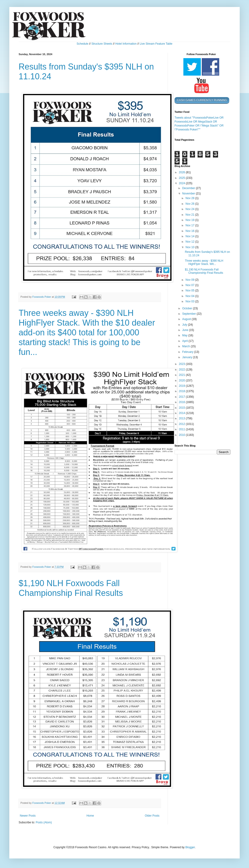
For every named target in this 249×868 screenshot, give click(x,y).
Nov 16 (190, 231)
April (185, 341)
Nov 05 (190, 290)
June (186, 330)
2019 (182, 386)
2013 (182, 418)
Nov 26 (190, 204)
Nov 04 (190, 296)
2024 (182, 183)
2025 (182, 178)
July (185, 325)
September (189, 314)
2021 (182, 375)
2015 (182, 408)
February (188, 352)
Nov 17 (190, 225)
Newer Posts (28, 816)
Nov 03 (190, 301)
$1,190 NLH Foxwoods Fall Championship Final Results (71, 588)
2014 (182, 413)
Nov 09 (190, 280)
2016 (182, 402)
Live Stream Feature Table (156, 44)
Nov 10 (190, 247)
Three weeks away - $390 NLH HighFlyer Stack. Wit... (204, 262)
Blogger (190, 847)
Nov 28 (190, 198)
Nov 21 (190, 215)
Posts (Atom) (44, 822)
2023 (182, 364)
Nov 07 (190, 285)
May (185, 335)
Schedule (82, 44)
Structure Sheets (102, 44)
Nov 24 (190, 209)
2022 (182, 370)
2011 (182, 429)
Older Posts (152, 816)
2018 (182, 391)
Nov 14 (190, 236)
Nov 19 (190, 220)
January (188, 357)
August (187, 319)
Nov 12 (190, 242)
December (189, 188)
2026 (182, 172)
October (188, 308)
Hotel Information (126, 44)
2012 (182, 424)
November (189, 194)
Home (90, 816)
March (187, 346)
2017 (182, 397)
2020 (182, 381)
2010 (182, 435)
